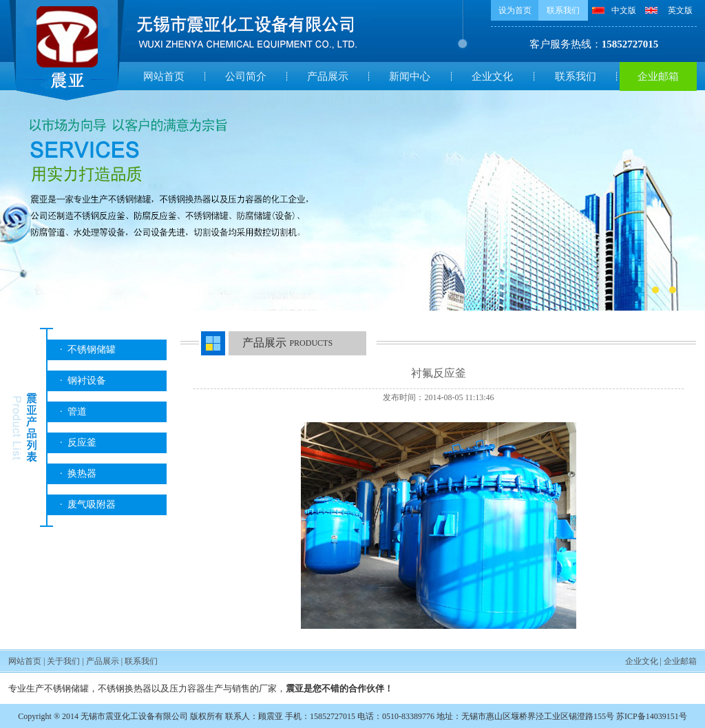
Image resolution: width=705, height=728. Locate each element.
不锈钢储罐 (92, 350)
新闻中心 (410, 76)
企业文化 (492, 76)
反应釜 (82, 443)
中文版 (624, 10)
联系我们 (563, 10)
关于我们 (63, 661)
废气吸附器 (92, 505)
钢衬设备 (87, 381)
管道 (77, 412)
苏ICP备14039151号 (652, 716)
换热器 (82, 474)
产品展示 (328, 76)
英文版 (680, 10)
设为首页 (515, 10)
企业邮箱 (658, 76)
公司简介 (246, 76)
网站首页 (164, 76)
